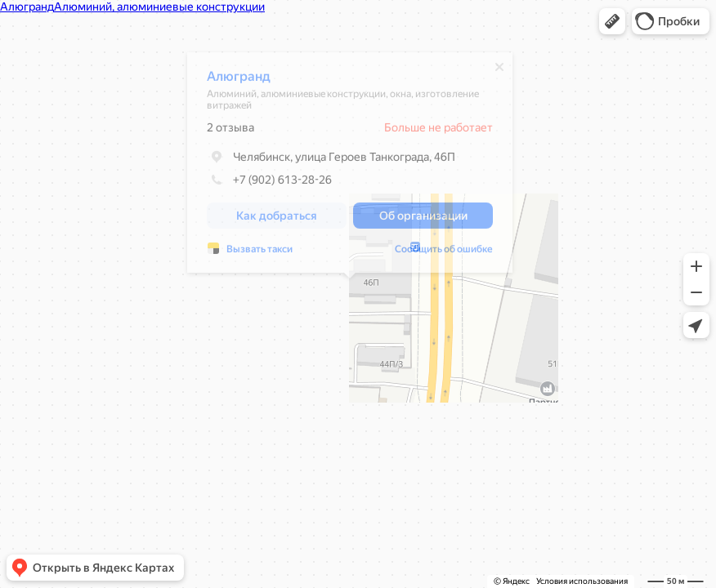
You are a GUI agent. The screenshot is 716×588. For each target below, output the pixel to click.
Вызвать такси (260, 253)
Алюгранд (239, 80)
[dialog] (350, 167)
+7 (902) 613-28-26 (269, 184)
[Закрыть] (499, 71)
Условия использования (582, 581)
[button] (612, 21)
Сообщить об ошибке (444, 253)
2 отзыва (230, 131)
